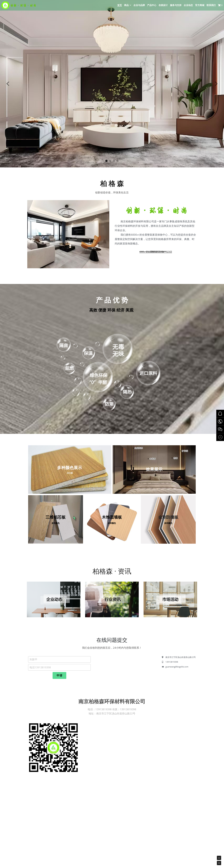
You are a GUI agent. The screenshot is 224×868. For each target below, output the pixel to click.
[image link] (54, 601)
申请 (59, 685)
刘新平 (33, 669)
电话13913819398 (40, 677)
